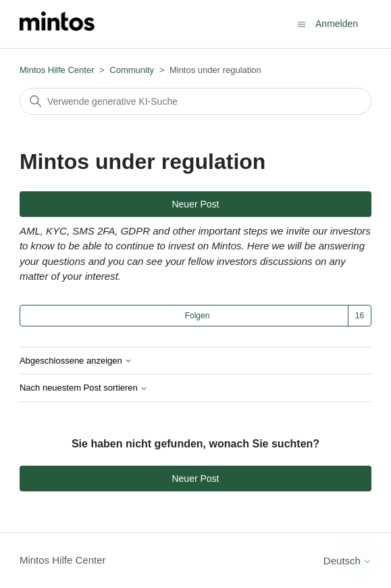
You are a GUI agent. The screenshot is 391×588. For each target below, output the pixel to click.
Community (132, 70)
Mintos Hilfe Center (57, 70)
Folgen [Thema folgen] (198, 316)
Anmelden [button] (337, 24)
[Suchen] (195, 101)
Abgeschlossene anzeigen (76, 361)
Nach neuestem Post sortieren (84, 388)
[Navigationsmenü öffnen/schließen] (302, 23)
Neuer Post (195, 204)
